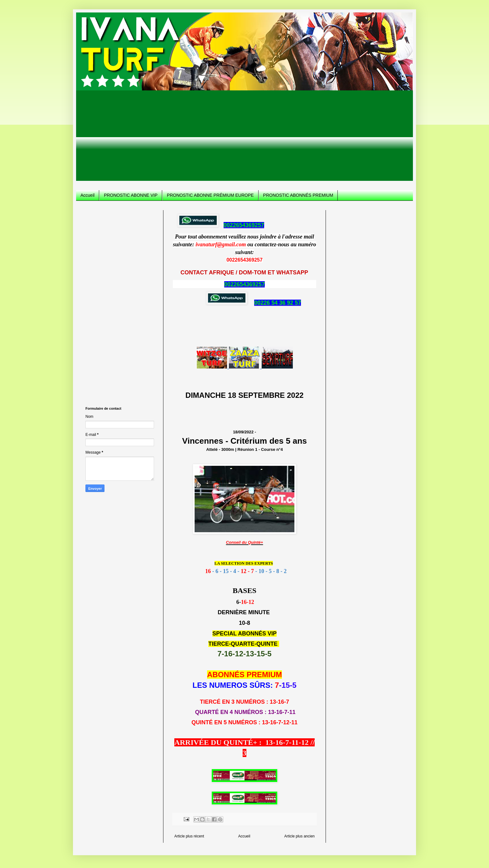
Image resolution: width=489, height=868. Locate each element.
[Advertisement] (244, 137)
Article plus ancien (300, 836)
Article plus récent (189, 836)
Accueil (87, 195)
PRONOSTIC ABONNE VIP (131, 195)
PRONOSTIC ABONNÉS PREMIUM (298, 195)
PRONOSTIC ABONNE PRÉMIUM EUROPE (210, 195)
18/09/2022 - (244, 438)
